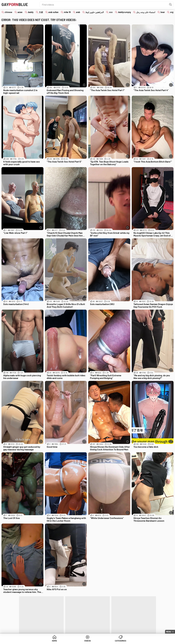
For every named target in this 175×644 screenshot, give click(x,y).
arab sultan (53, 12)
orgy (172, 12)
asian (20, 12)
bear (163, 12)
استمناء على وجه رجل (146, 12)
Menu (169, 632)
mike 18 (67, 12)
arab (78, 12)
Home (65, 641)
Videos (88, 641)
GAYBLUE (15, 4)
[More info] (41, 85)
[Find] (170, 4)
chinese (8, 12)
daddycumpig (124, 12)
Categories (110, 641)
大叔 (41, 12)
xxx (111, 12)
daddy (31, 12)
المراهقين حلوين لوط (95, 12)
